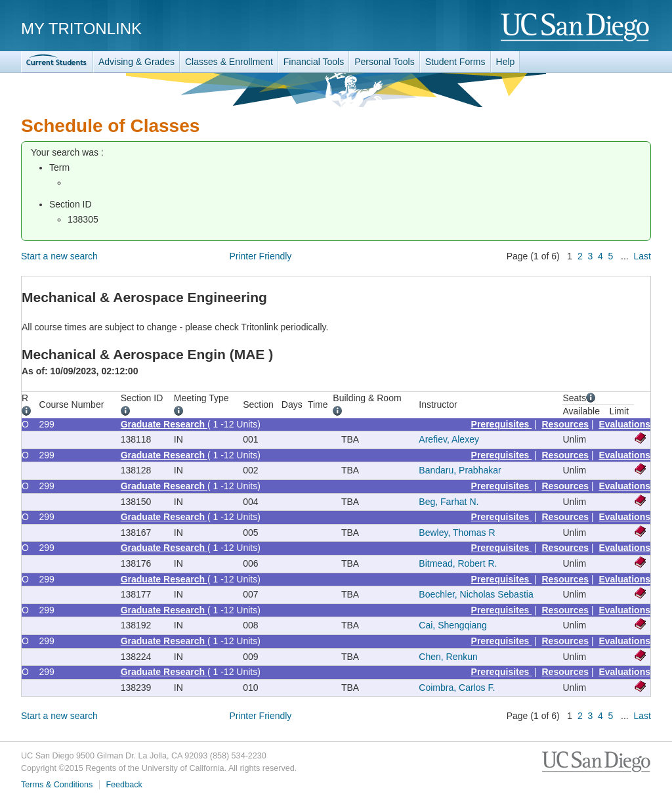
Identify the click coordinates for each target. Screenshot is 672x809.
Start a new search (59, 256)
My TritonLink (81, 29)
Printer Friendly (260, 256)
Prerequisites (502, 424)
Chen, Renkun (448, 657)
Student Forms (455, 62)
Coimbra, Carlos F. (457, 688)
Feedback (124, 785)
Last (642, 256)
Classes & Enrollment (229, 62)
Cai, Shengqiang (453, 625)
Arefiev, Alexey (449, 439)
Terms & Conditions (57, 785)
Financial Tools (314, 62)
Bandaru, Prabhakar (460, 470)
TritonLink (57, 62)
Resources (566, 424)
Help (506, 62)
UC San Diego (576, 28)
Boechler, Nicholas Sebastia (476, 594)
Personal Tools (385, 62)
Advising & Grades (136, 62)
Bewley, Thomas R (457, 533)
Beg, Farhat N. (449, 502)
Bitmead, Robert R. (458, 563)
